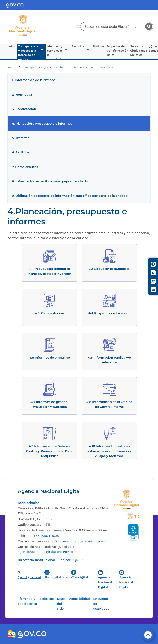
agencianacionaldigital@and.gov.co (80, 541)
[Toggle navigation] (78, 26)
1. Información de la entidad (34, 80)
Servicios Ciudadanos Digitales (139, 51)
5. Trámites (21, 138)
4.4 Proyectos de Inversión (109, 313)
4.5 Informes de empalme (49, 357)
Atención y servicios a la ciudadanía (55, 52)
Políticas (47, 599)
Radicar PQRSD (71, 560)
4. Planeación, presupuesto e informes (42, 124)
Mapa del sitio (61, 604)
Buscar (149, 26)
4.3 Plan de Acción (49, 313)
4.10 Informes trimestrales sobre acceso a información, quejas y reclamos (109, 451)
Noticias (99, 46)
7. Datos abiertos (25, 167)
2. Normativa (22, 95)
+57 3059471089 (46, 536)
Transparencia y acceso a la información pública (28, 52)
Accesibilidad (79, 599)
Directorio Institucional (36, 560)
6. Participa (21, 152)
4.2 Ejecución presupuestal (109, 269)
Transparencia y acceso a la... (45, 67)
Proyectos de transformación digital (117, 51)
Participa (78, 46)
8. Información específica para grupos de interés (50, 181)
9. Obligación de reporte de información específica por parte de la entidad (70, 196)
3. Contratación (24, 109)
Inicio (12, 46)
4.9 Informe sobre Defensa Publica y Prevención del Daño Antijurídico (49, 451)
